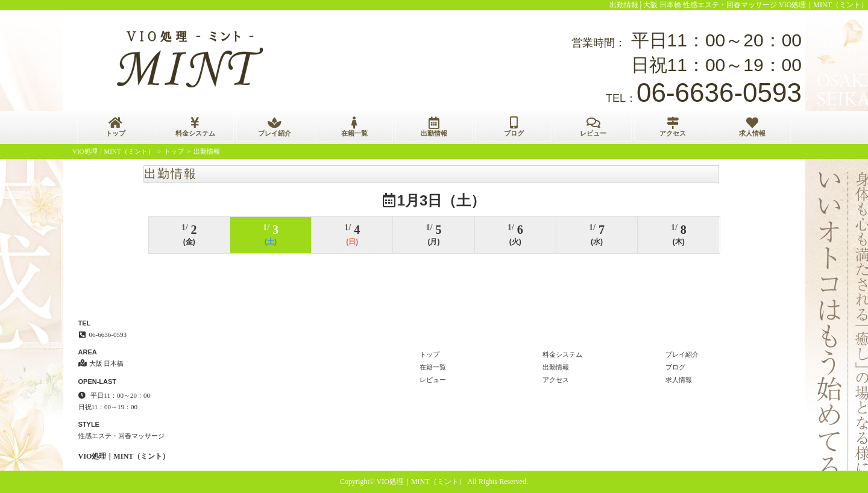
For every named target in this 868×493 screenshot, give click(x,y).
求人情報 (752, 127)
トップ (116, 127)
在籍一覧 (354, 127)
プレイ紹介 (275, 127)
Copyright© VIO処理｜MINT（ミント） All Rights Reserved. (434, 482)
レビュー (593, 127)
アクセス (673, 127)
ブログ (514, 127)
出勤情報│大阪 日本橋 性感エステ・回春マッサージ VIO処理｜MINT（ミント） (739, 5)
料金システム (195, 127)
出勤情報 (434, 127)
